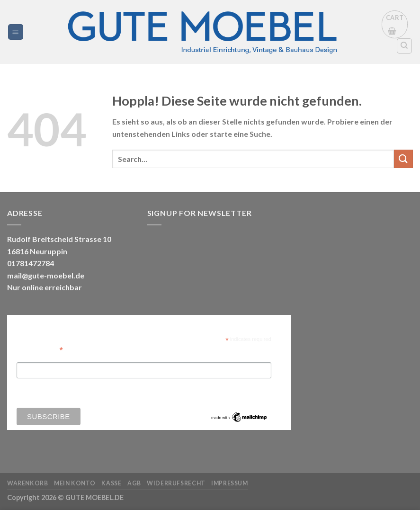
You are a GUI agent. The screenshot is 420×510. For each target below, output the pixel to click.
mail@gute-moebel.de (46, 275)
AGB (134, 483)
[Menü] (16, 32)
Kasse (111, 483)
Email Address (40, 349)
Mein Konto (75, 483)
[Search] (405, 46)
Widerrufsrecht (176, 483)
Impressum (230, 483)
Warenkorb (28, 483)
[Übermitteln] (403, 159)
